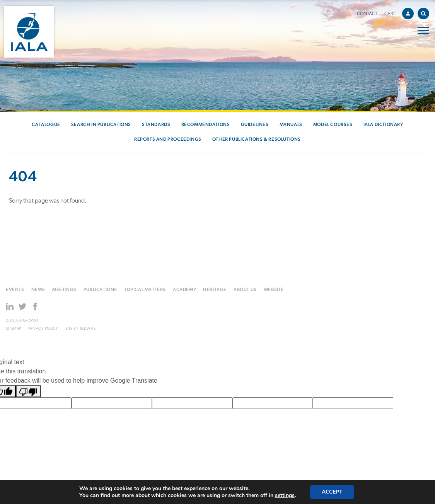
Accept (332, 492)
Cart (390, 14)
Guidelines (255, 125)
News (38, 290)
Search (425, 12)
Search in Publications (101, 125)
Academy (184, 290)
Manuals (291, 125)
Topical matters (145, 290)
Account (410, 12)
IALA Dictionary (383, 125)
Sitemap (14, 329)
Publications (100, 290)
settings (285, 495)
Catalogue (46, 125)
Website (274, 290)
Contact (367, 14)
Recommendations (206, 125)
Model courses (333, 125)
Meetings (64, 290)
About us (245, 290)
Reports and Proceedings (168, 140)
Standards (156, 125)
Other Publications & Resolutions (257, 140)
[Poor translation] (28, 391)
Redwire (88, 329)
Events (15, 290)
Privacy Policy (43, 329)
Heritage (215, 290)
